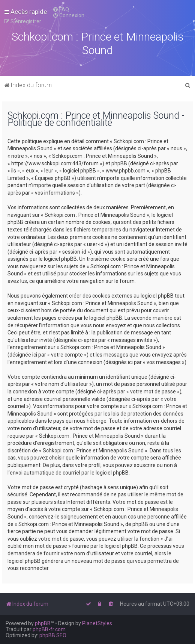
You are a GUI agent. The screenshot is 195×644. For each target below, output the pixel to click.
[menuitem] (61, 9)
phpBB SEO (53, 635)
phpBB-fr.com (49, 629)
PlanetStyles (97, 623)
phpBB (43, 623)
